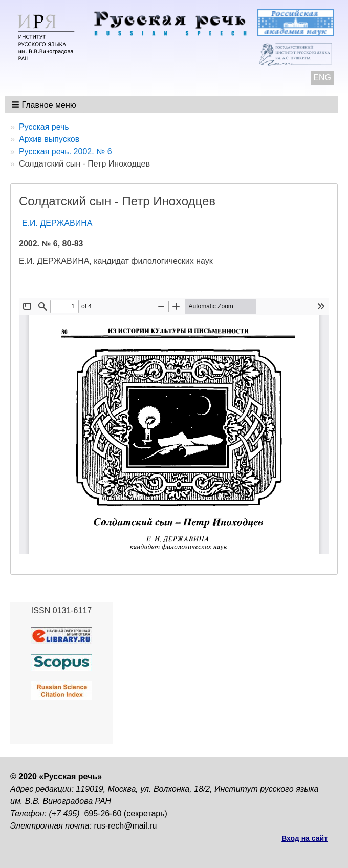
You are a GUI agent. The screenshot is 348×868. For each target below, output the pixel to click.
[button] (45, 105)
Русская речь (44, 127)
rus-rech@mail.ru (126, 826)
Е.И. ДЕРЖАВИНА (57, 223)
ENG (322, 78)
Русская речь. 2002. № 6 (66, 151)
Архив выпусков (49, 139)
